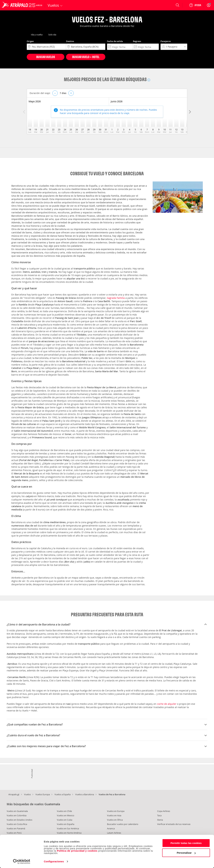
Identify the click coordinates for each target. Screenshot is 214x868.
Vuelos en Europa (116, 811)
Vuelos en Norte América (69, 833)
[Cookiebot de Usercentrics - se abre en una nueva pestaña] (22, 861)
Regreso (137, 41)
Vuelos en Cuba (65, 820)
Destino (70, 41)
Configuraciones (54, 861)
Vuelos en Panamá (16, 828)
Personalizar (186, 853)
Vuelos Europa (43, 794)
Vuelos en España (66, 824)
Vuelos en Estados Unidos (19, 820)
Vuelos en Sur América (68, 828)
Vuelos (27, 794)
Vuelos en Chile (64, 811)
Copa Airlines (164, 811)
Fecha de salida (115, 41)
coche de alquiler (167, 704)
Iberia (160, 820)
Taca (159, 815)
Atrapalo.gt (14, 794)
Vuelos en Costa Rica (17, 824)
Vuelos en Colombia (17, 815)
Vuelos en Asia (114, 815)
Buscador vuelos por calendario (123, 824)
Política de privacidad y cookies (77, 851)
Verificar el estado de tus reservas (174, 824)
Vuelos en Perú (14, 833)
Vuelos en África (115, 820)
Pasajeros (166, 41)
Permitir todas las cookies (186, 843)
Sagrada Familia (116, 298)
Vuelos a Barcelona (85, 794)
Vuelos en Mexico (66, 815)
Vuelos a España (63, 794)
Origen (30, 41)
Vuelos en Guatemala (17, 811)
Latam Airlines (114, 833)
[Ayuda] (195, 5)
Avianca (111, 828)
